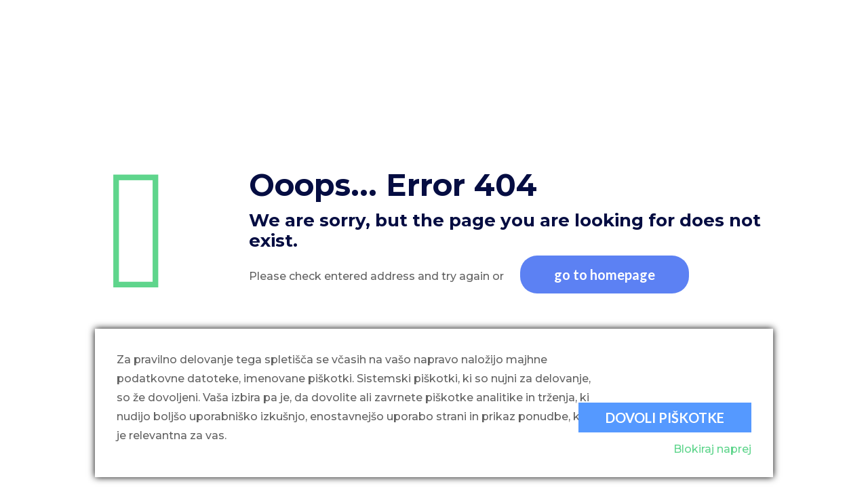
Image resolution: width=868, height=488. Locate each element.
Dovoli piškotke (665, 418)
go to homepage (605, 274)
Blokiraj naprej (712, 449)
